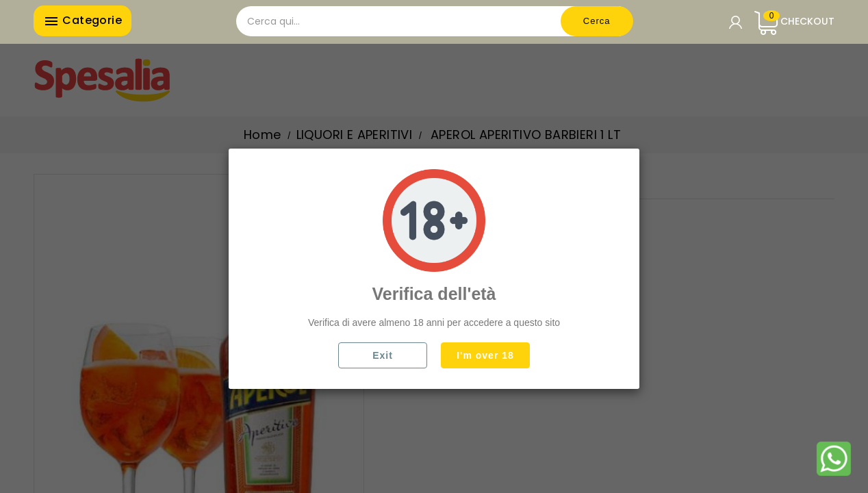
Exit (383, 355)
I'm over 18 (485, 355)
